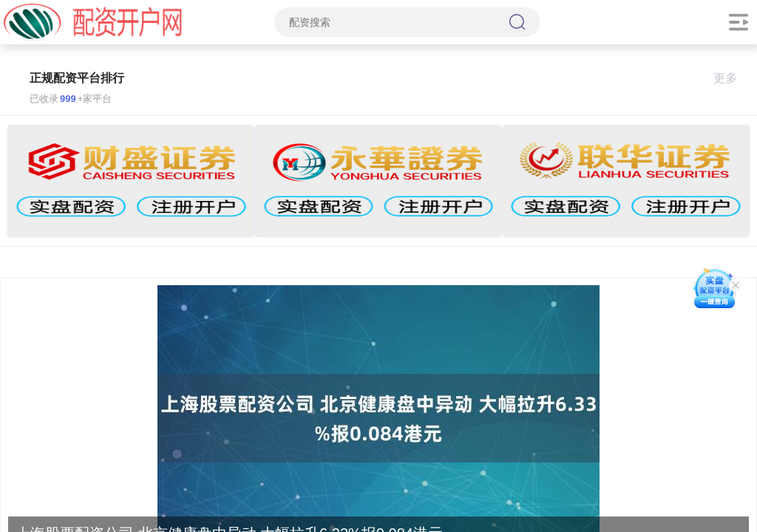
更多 (731, 78)
